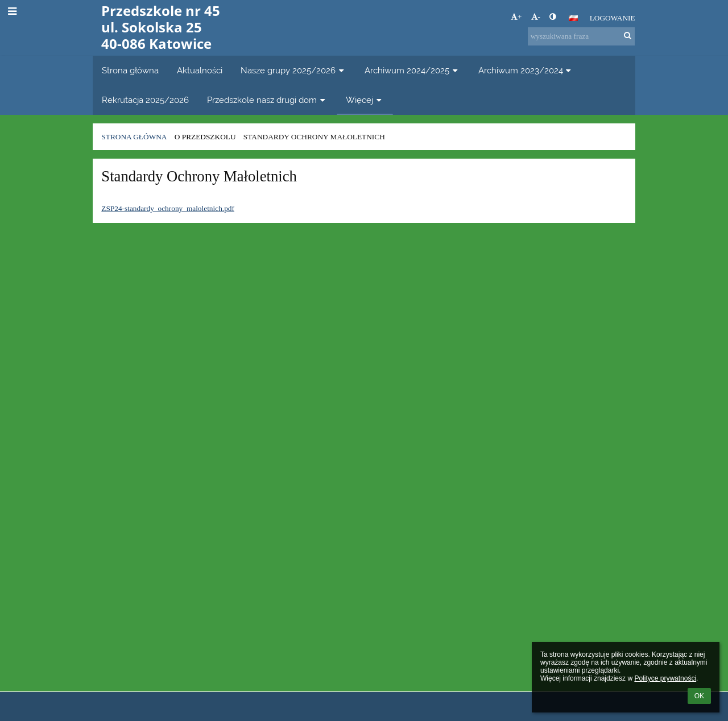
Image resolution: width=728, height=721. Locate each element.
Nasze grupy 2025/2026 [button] (293, 70)
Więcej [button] (365, 100)
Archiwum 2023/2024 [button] (526, 70)
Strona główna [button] (130, 70)
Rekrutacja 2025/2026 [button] (145, 100)
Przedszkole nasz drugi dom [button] (267, 100)
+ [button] (516, 17)
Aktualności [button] (200, 70)
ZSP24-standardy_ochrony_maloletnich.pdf (168, 208)
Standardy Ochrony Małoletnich (314, 137)
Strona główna (134, 137)
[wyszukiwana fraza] (581, 36)
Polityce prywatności (665, 678)
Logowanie (613, 18)
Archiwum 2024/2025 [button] (412, 70)
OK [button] (699, 696)
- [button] (536, 17)
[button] (573, 18)
